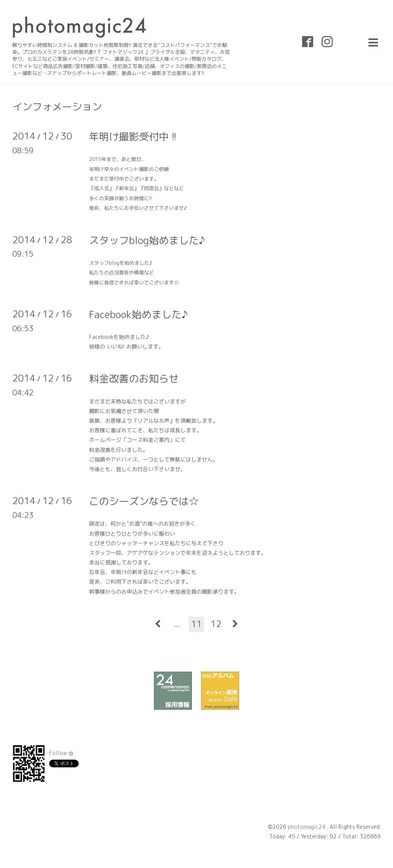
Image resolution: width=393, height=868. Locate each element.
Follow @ (61, 753)
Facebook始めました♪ (138, 314)
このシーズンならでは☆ (144, 501)
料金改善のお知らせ (134, 378)
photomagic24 (307, 827)
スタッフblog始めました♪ (147, 240)
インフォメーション (57, 106)
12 (216, 624)
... (177, 624)
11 (196, 624)
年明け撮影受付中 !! (133, 136)
